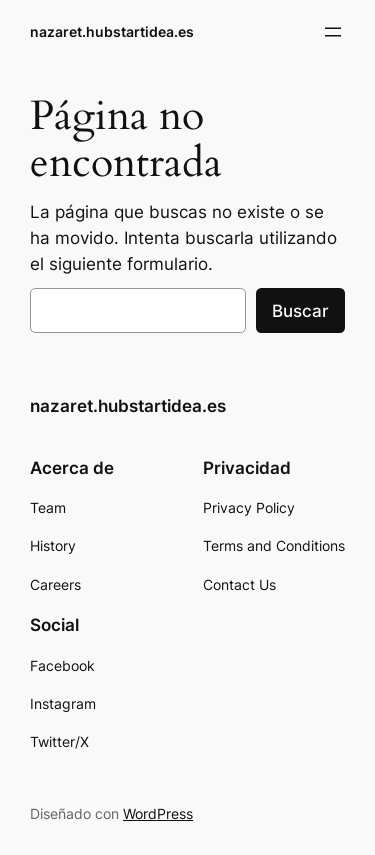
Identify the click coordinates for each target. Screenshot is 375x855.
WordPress (158, 813)
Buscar (300, 311)
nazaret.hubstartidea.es (112, 31)
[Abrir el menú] (333, 32)
